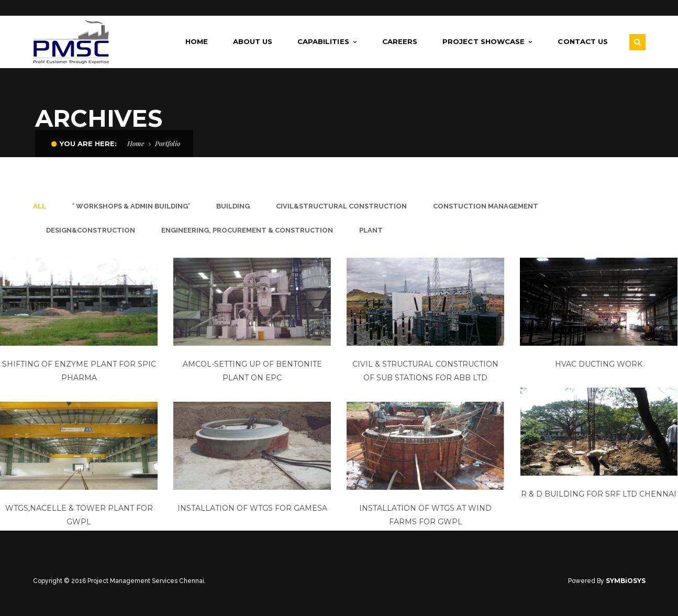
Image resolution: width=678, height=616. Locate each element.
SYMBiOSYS (626, 581)
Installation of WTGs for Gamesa (252, 508)
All (40, 206)
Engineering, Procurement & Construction (247, 230)
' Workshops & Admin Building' (131, 206)
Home (136, 143)
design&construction (91, 230)
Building (233, 206)
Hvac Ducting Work (598, 364)
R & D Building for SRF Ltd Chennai (598, 494)
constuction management (486, 206)
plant (371, 230)
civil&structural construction (341, 206)
